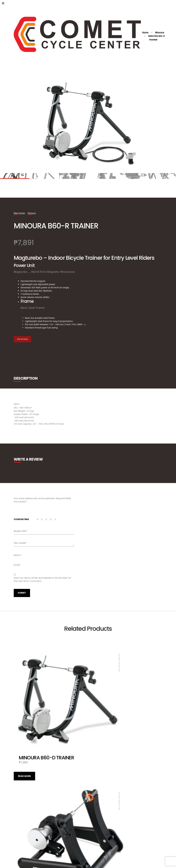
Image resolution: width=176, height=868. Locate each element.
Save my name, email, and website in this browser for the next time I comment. (42, 579)
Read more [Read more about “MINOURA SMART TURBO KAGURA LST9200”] (99, 739)
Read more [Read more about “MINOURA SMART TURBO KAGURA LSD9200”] (24, 840)
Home (145, 32)
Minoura (160, 32)
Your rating (21, 519)
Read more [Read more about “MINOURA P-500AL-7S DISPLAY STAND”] (99, 840)
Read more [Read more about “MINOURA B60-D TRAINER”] (24, 739)
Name (18, 555)
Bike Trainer (20, 213)
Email (17, 565)
